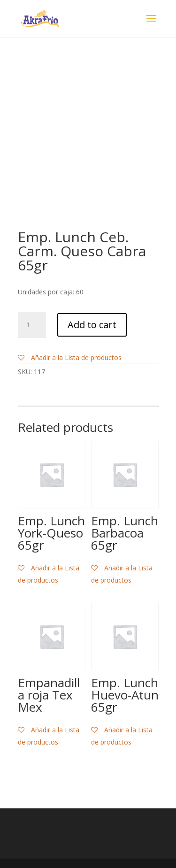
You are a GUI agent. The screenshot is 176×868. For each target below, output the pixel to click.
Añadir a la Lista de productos (70, 357)
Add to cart (92, 325)
